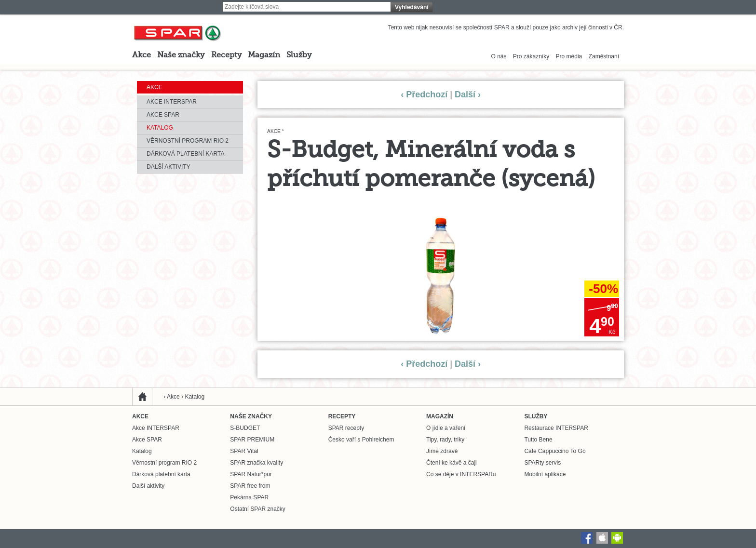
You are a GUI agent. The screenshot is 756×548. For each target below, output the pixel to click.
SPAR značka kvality (256, 463)
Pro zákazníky (531, 56)
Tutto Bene (538, 440)
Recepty (226, 55)
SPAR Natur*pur (251, 474)
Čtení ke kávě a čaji (452, 463)
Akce (142, 55)
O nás (499, 56)
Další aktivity (169, 167)
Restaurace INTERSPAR (556, 428)
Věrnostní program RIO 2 (188, 141)
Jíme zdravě (442, 451)
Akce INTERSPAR (172, 102)
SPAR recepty (346, 428)
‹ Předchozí (424, 94)
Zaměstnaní (604, 56)
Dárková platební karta (185, 154)
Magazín (264, 55)
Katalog (160, 128)
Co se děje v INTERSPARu (461, 474)
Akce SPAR (163, 115)
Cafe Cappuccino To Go (555, 451)
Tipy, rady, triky (445, 440)
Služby (299, 55)
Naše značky (181, 55)
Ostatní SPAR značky (258, 509)
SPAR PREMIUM (252, 440)
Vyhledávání (412, 7)
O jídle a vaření (446, 428)
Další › (468, 94)
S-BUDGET (245, 428)
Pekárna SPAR (249, 497)
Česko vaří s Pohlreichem (361, 440)
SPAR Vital (244, 451)
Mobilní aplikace (545, 474)
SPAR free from (250, 486)
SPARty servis (542, 463)
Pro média (569, 56)
